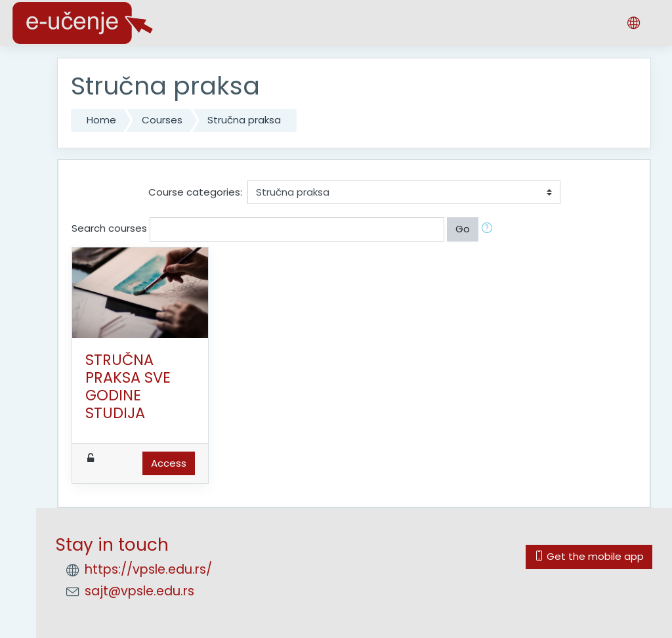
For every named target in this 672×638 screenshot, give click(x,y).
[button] (490, 229)
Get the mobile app (589, 556)
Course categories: (195, 192)
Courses (162, 120)
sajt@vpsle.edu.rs (139, 591)
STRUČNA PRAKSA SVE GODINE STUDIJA (128, 386)
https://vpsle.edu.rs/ (148, 569)
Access (169, 463)
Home (101, 120)
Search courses (109, 228)
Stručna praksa (244, 120)
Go (463, 229)
